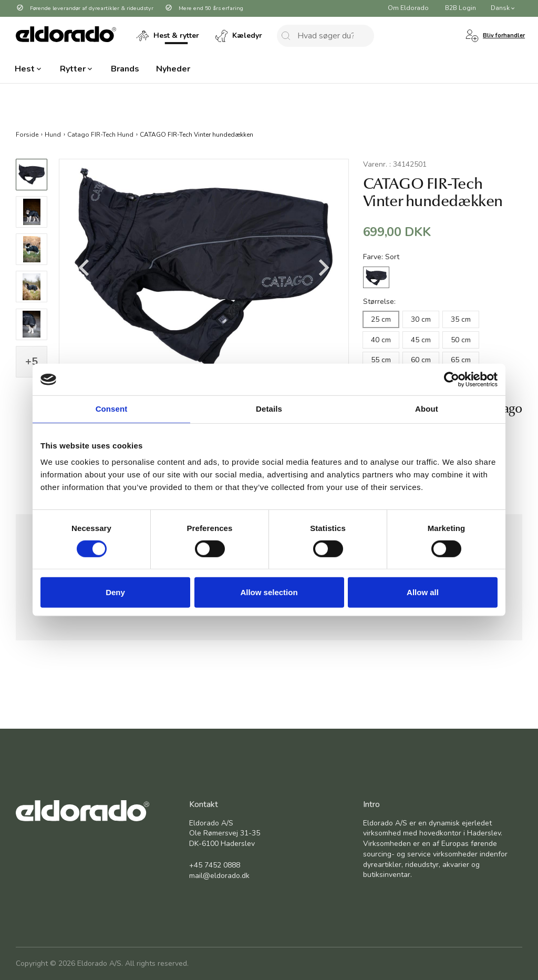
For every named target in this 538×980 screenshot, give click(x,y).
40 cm (381, 340)
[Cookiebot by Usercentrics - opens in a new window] (452, 380)
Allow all (423, 592)
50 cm (461, 340)
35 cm (461, 319)
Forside (27, 134)
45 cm (421, 340)
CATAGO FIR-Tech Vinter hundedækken (196, 134)
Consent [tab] (112, 409)
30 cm (421, 319)
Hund (53, 134)
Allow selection (269, 592)
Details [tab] (269, 409)
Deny (115, 592)
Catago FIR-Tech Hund (100, 134)
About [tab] (427, 409)
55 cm (381, 360)
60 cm (421, 360)
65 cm (461, 360)
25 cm (381, 319)
